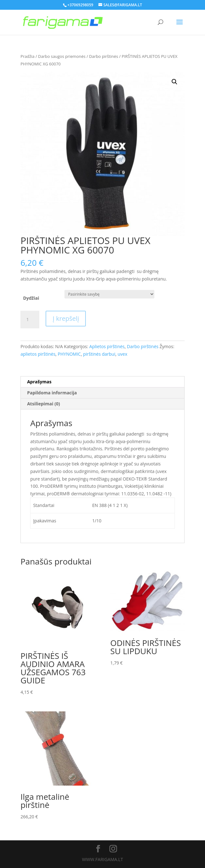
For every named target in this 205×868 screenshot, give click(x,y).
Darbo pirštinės (103, 56)
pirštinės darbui (99, 354)
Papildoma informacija (52, 393)
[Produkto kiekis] (30, 320)
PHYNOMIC (69, 354)
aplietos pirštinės (38, 354)
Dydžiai (31, 298)
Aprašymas (39, 382)
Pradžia (27, 56)
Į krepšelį (66, 318)
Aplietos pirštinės (107, 346)
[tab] (102, 382)
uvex (122, 354)
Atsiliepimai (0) (44, 404)
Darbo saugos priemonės (62, 56)
